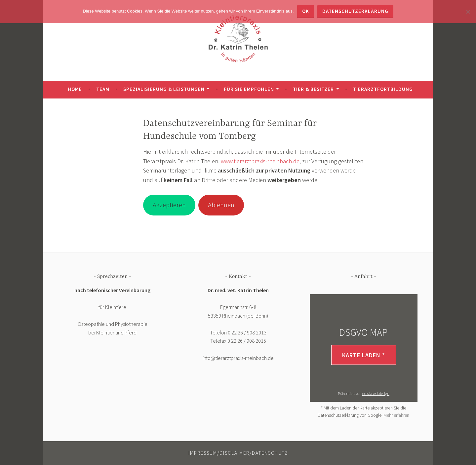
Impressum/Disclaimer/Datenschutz (238, 453)
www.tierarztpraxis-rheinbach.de (260, 161)
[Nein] (468, 12)
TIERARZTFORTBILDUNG (383, 89)
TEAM (103, 89)
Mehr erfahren (396, 415)
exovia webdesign (376, 393)
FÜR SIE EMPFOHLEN (249, 89)
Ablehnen (221, 205)
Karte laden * (364, 355)
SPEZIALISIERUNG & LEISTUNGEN (164, 89)
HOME (75, 89)
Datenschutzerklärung (355, 11)
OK (306, 11)
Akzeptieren (169, 205)
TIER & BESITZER (313, 89)
